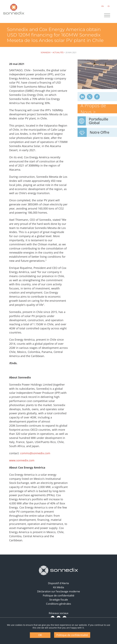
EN (103, 6)
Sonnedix (46, 52)
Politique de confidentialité (59, 595)
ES (109, 6)
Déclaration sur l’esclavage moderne (59, 591)
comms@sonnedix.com (35, 453)
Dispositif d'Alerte (58, 583)
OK (40, 635)
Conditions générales (58, 604)
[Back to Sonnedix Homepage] (14, 9)
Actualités (58, 52)
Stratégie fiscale (59, 600)
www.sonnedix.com (22, 460)
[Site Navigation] (107, 16)
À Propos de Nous (93, 109)
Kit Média (58, 587)
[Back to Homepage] (58, 570)
